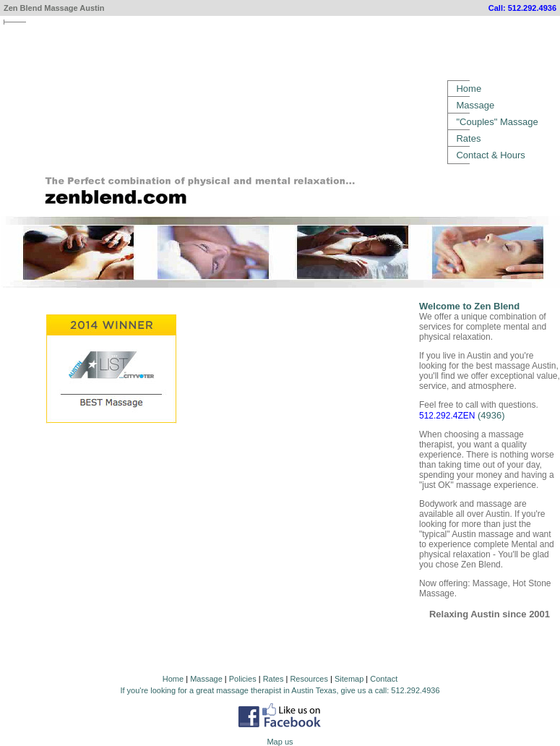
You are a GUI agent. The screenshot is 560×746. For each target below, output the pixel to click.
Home (469, 89)
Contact (384, 679)
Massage (475, 105)
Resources (309, 679)
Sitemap (349, 679)
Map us (280, 742)
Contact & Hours (490, 155)
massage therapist (249, 690)
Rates (468, 138)
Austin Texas (314, 690)
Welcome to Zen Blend (469, 306)
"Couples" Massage (497, 122)
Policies (243, 679)
